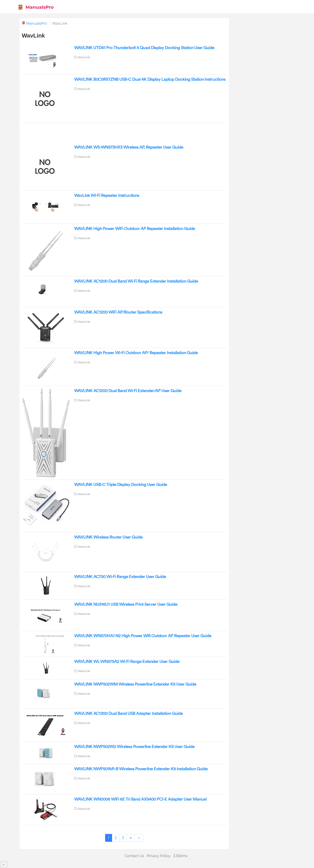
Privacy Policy (159, 856)
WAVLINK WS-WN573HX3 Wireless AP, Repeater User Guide (129, 147)
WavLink (84, 57)
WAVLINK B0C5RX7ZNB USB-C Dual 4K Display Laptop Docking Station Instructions (150, 79)
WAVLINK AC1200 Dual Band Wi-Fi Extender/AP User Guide (128, 391)
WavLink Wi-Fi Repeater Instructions (107, 196)
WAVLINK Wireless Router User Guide (108, 537)
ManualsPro (36, 7)
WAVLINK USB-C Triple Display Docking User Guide (121, 485)
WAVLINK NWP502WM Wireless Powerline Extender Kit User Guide (135, 684)
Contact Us (134, 856)
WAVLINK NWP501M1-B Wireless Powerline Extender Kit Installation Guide (141, 769)
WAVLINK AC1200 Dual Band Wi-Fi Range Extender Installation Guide (136, 281)
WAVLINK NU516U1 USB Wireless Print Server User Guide (126, 604)
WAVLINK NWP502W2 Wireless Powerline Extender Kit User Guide (134, 747)
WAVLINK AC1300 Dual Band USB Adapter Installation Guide (128, 714)
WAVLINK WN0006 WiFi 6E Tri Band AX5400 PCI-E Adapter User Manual (140, 799)
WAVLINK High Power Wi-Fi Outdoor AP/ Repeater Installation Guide (136, 353)
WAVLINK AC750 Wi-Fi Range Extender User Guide (120, 577)
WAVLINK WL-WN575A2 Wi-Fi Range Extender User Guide (127, 662)
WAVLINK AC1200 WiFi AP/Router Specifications (118, 312)
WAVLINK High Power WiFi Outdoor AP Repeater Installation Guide (135, 229)
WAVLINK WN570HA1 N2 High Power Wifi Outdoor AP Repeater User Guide (143, 636)
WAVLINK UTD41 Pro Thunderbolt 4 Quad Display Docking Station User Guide (144, 48)
